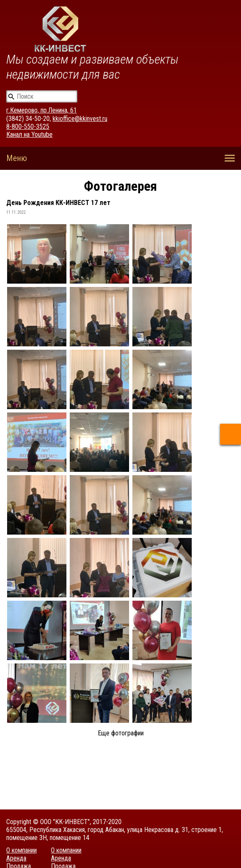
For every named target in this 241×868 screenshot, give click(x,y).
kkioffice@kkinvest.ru (80, 119)
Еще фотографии (121, 733)
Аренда (16, 858)
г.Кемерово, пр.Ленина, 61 (42, 110)
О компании (22, 850)
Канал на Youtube (29, 134)
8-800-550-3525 (28, 127)
